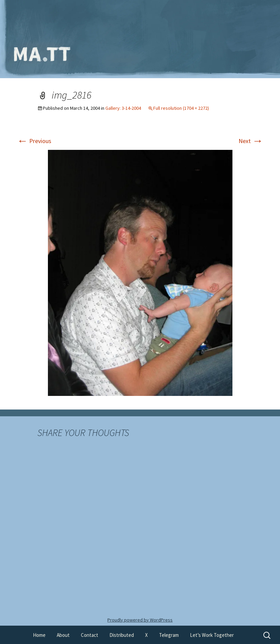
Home (39, 635)
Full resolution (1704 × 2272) (181, 108)
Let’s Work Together (212, 635)
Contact (90, 635)
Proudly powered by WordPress (140, 620)
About (63, 635)
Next (251, 141)
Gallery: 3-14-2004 (123, 108)
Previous (34, 141)
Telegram (169, 635)
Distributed (122, 635)
